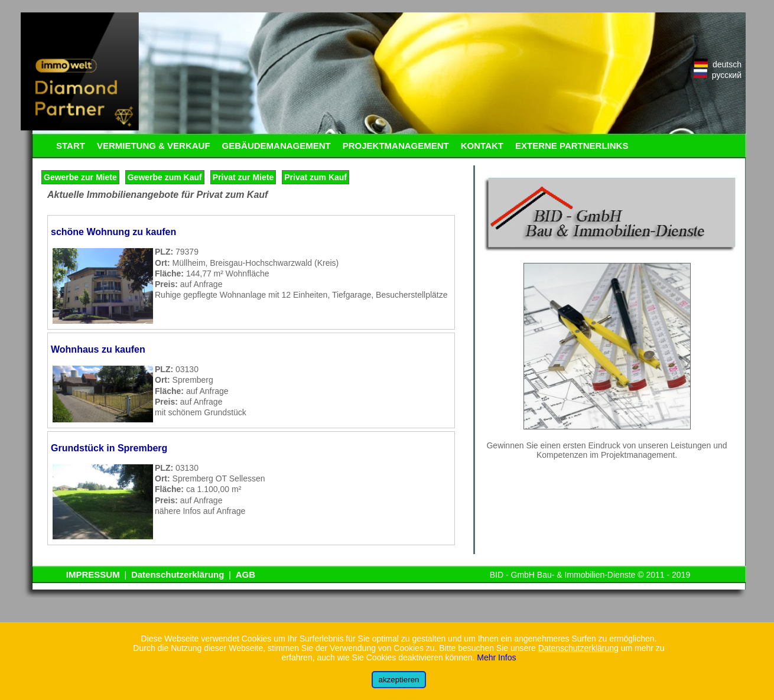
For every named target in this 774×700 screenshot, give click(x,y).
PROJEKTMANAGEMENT (396, 146)
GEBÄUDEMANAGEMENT (277, 146)
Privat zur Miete (243, 177)
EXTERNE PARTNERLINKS (572, 146)
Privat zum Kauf (316, 177)
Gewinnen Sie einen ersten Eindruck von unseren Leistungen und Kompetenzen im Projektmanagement (606, 450)
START (71, 146)
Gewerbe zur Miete (80, 177)
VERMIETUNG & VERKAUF (154, 146)
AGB (245, 574)
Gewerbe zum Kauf (165, 177)
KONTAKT (482, 146)
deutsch (718, 64)
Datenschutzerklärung (178, 574)
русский (718, 75)
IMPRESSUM (93, 574)
